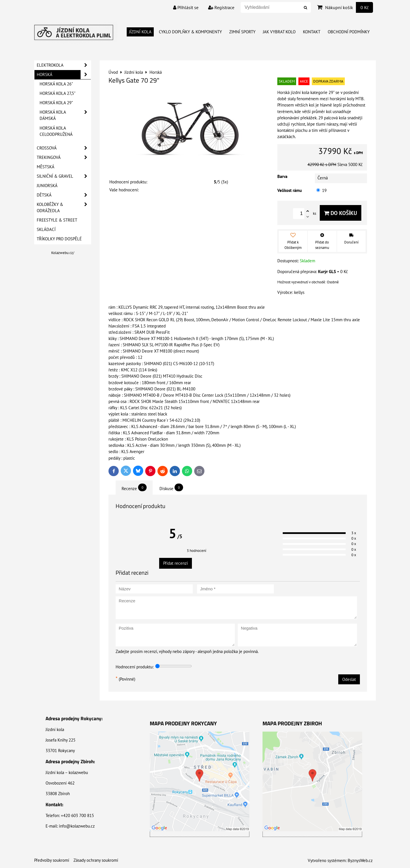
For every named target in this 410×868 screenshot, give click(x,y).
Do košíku (341, 213)
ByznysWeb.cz (360, 860)
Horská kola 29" (56, 103)
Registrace (221, 7)
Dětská (64, 195)
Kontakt (312, 32)
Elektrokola (64, 65)
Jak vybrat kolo (279, 32)
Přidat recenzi (176, 563)
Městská (46, 167)
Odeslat (349, 679)
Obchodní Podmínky (349, 32)
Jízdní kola (140, 32)
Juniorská (47, 186)
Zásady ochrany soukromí (96, 860)
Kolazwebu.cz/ (63, 253)
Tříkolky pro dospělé (59, 239)
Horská (64, 75)
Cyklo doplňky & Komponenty (190, 32)
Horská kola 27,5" (58, 93)
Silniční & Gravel (64, 176)
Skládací (46, 229)
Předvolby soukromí (52, 860)
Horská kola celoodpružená (56, 131)
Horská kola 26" (56, 84)
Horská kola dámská (65, 115)
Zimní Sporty (242, 32)
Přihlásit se (186, 7)
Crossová (64, 148)
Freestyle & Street (57, 220)
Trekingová (64, 157)
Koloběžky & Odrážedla (64, 208)
